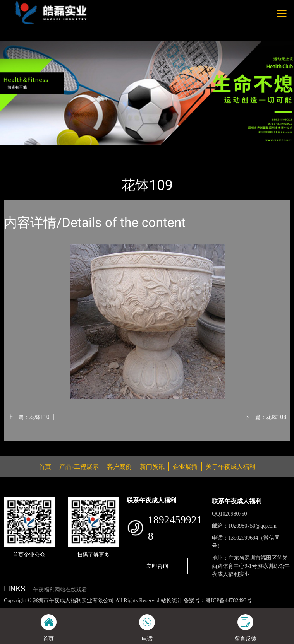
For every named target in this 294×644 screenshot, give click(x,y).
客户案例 (119, 467)
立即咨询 (157, 566)
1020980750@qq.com (252, 526)
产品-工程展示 (48, 150)
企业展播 (185, 467)
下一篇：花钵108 (265, 417)
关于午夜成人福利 (230, 467)
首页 (17, 150)
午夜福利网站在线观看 (60, 590)
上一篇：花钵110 (29, 417)
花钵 (79, 150)
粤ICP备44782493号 (229, 600)
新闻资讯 (152, 467)
